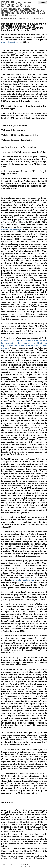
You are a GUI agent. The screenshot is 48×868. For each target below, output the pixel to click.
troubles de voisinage (11, 229)
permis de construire (10, 42)
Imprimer (42, 3)
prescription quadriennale (23, 580)
